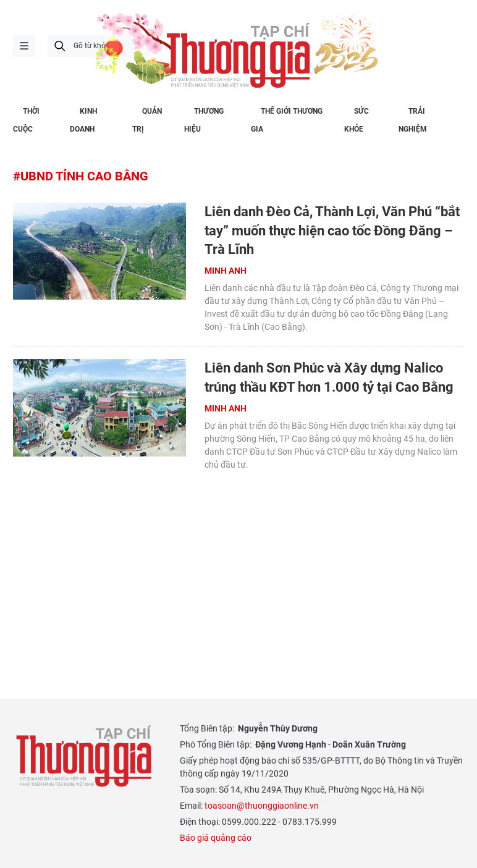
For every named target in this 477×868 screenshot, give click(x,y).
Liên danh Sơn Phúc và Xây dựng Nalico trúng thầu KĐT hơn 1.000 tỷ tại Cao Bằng (329, 377)
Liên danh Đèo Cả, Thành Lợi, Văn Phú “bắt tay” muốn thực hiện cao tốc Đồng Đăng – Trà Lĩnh (332, 231)
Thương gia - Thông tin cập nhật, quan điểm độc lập (84, 756)
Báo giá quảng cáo (216, 838)
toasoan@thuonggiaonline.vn (262, 806)
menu (24, 46)
